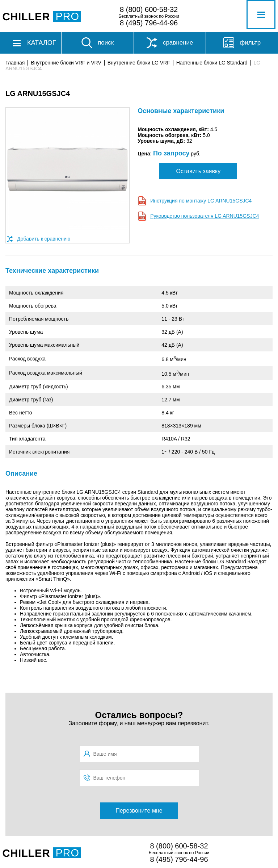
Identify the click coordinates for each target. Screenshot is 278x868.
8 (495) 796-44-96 (149, 23)
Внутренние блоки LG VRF (139, 63)
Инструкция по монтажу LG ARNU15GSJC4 (201, 201)
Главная (15, 63)
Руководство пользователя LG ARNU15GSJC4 (205, 216)
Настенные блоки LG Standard (212, 63)
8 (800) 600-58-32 (149, 9)
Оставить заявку (199, 171)
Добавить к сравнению (44, 239)
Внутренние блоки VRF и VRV (66, 63)
